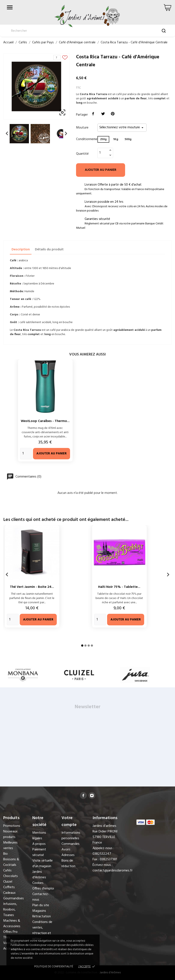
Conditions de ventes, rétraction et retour (42, 930)
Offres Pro (10, 932)
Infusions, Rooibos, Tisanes (10, 910)
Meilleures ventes (10, 845)
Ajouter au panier (101, 170)
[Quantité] (103, 153)
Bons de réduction (68, 864)
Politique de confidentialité (54, 967)
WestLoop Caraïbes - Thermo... (45, 421)
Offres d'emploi (43, 889)
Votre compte (69, 821)
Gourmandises (13, 898)
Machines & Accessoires (12, 924)
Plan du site (41, 905)
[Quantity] (26, 454)
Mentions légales (39, 836)
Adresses (68, 855)
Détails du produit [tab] (49, 250)
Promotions (12, 826)
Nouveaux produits (10, 834)
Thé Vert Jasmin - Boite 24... (32, 587)
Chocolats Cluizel (10, 879)
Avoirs (66, 850)
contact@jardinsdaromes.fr (113, 871)
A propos (39, 844)
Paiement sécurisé (39, 852)
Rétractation (42, 916)
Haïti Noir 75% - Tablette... (119, 587)
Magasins (39, 911)
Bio (5, 854)
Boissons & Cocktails (11, 862)
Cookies (38, 883)
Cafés (7, 871)
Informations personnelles (71, 836)
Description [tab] (21, 250)
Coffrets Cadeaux (9, 890)
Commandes (70, 844)
